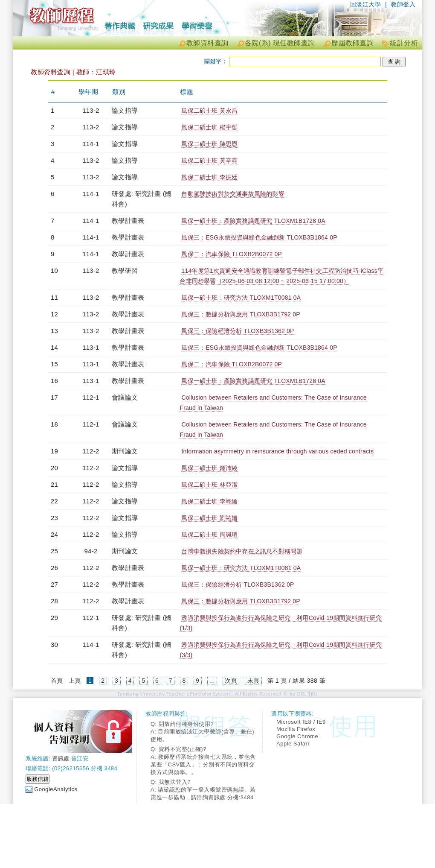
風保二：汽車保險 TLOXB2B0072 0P (232, 254)
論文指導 (125, 110)
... (212, 681)
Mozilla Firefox (296, 729)
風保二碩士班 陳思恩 (209, 144)
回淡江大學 (366, 4)
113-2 (91, 110)
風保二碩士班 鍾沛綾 (209, 468)
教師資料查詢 (207, 43)
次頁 (231, 681)
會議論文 (125, 397)
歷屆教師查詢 (352, 43)
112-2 (91, 451)
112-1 (91, 397)
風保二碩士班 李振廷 (209, 177)
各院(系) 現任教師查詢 (280, 43)
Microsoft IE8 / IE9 (301, 722)
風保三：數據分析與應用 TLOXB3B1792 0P (241, 314)
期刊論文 (125, 451)
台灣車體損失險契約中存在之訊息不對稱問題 (242, 551)
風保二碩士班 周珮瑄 (209, 535)
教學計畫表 (128, 221)
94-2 (91, 551)
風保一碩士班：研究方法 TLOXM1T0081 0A (241, 298)
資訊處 (61, 758)
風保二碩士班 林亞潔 (209, 485)
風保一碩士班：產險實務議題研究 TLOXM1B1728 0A (253, 221)
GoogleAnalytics (56, 789)
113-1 (91, 347)
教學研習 (125, 270)
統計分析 (404, 43)
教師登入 (403, 4)
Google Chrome (297, 736)
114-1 (91, 144)
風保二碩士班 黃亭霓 (209, 161)
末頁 (254, 681)
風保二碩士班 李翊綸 (209, 501)
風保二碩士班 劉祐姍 (209, 518)
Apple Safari (293, 744)
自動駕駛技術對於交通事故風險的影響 (233, 194)
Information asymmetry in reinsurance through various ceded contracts (277, 451)
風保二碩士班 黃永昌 (209, 111)
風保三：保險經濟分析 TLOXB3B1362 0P (238, 331)
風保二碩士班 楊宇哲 (209, 127)
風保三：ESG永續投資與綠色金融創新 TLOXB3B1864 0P (259, 237)
